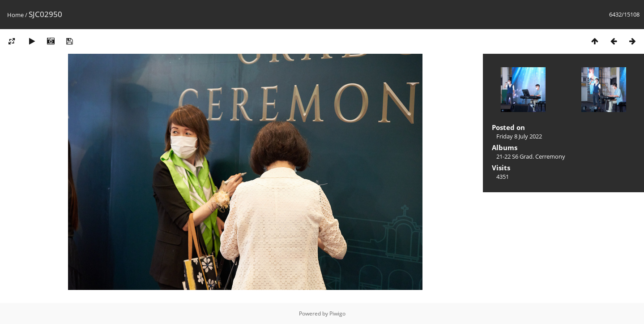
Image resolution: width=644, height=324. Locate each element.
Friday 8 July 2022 (519, 136)
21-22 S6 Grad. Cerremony (531, 156)
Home (15, 15)
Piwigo (337, 313)
